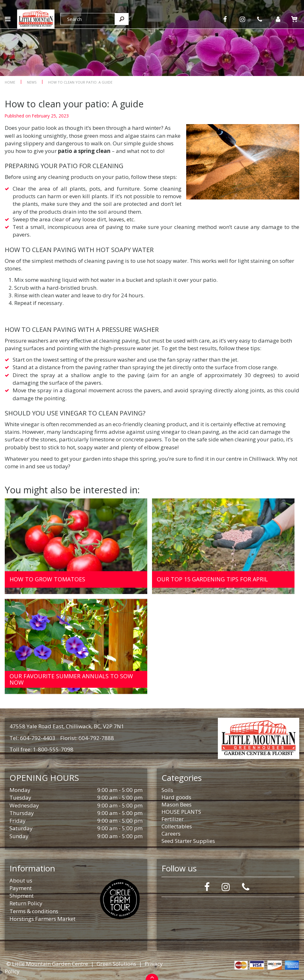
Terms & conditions (34, 911)
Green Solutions (116, 964)
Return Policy (26, 903)
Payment (21, 888)
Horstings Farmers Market (42, 919)
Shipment (22, 896)
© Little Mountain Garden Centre (47, 964)
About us (21, 880)
